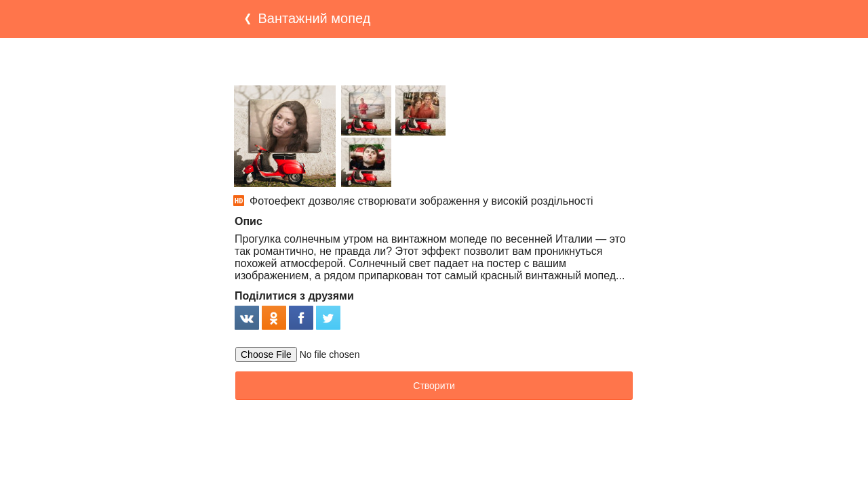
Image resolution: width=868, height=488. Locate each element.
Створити (434, 386)
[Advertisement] (434, 62)
